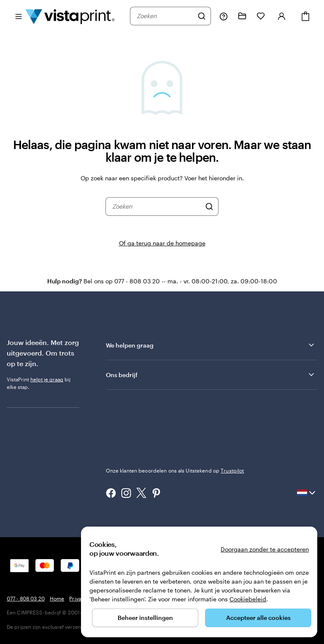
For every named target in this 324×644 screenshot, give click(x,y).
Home (57, 598)
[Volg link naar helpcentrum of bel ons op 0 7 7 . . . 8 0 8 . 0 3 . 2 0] (224, 16)
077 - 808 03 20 (26, 598)
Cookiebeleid (248, 599)
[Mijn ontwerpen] (242, 16)
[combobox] (165, 16)
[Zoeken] (202, 16)
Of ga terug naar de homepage (162, 243)
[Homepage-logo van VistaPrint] (70, 16)
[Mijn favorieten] (261, 16)
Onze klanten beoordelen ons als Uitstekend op (175, 470)
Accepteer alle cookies (258, 618)
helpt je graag (47, 379)
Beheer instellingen (145, 618)
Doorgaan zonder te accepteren (265, 549)
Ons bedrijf (211, 375)
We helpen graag (211, 345)
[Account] (282, 16)
